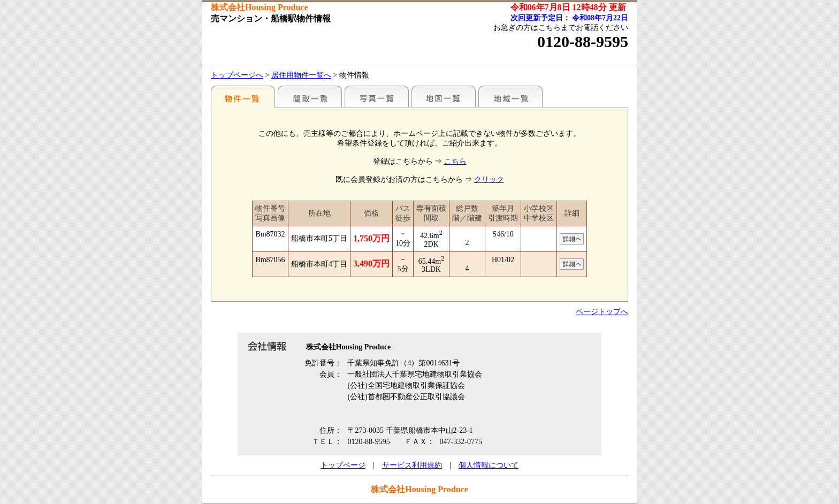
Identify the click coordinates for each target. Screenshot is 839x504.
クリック (489, 180)
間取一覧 (310, 96)
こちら (455, 161)
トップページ (343, 465)
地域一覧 (510, 96)
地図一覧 (444, 96)
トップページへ (237, 75)
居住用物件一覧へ (301, 75)
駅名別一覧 (243, 96)
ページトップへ (602, 312)
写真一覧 (377, 96)
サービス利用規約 (412, 465)
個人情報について (489, 465)
